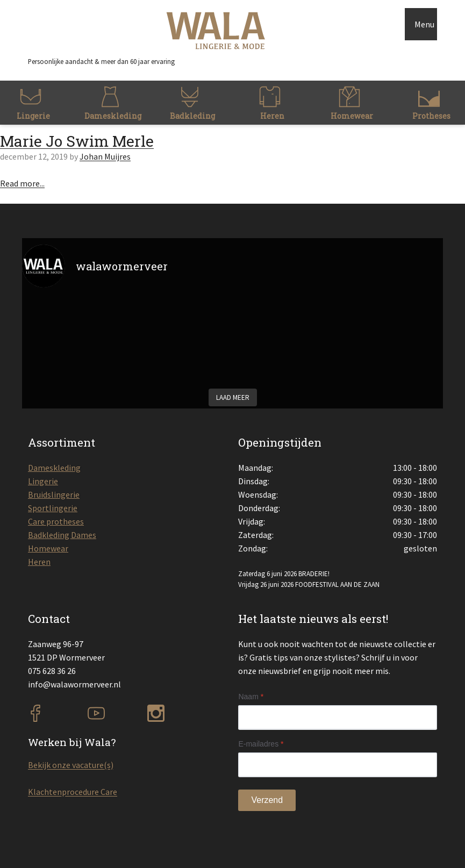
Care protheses (56, 521)
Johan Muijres (105, 156)
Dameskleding (54, 468)
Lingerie (43, 481)
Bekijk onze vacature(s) (71, 765)
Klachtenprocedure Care (73, 792)
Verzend (267, 800)
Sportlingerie (53, 508)
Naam (251, 697)
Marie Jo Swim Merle (77, 141)
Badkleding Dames (62, 535)
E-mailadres (261, 744)
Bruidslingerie (54, 494)
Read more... (22, 183)
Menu (424, 24)
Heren (39, 562)
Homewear (48, 548)
